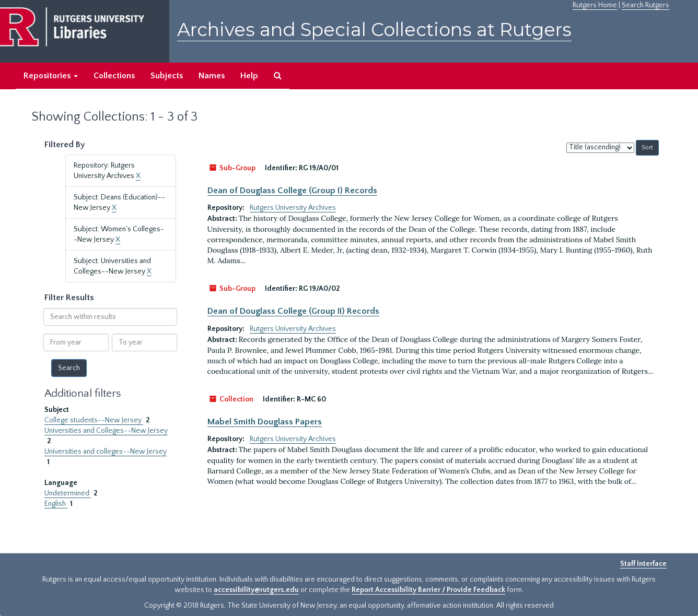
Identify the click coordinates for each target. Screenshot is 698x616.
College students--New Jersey (94, 420)
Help (249, 76)
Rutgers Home (595, 5)
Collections (114, 76)
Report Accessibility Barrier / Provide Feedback (428, 590)
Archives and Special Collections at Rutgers (374, 29)
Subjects (167, 76)
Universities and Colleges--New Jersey (106, 431)
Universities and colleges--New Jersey (106, 452)
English (56, 504)
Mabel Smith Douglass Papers (265, 422)
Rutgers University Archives (293, 208)
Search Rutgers (645, 5)
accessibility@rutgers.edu (256, 590)
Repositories (51, 76)
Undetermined (68, 493)
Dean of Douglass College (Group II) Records (293, 311)
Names (212, 76)
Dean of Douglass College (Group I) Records (292, 191)
